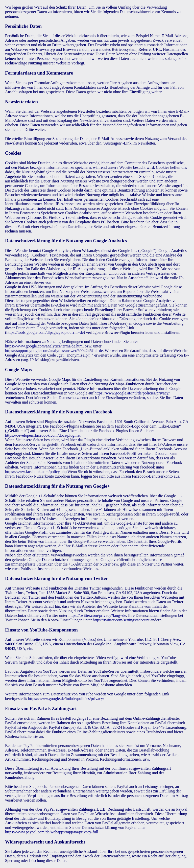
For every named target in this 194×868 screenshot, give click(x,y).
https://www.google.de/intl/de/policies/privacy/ (66, 699)
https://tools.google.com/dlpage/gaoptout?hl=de (45, 332)
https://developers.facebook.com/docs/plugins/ (43, 435)
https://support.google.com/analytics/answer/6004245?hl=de (54, 351)
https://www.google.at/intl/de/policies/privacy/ (132, 393)
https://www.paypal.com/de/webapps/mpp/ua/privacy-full (52, 832)
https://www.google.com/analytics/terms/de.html (44, 346)
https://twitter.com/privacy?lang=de (97, 615)
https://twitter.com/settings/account (121, 620)
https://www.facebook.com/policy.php (36, 472)
